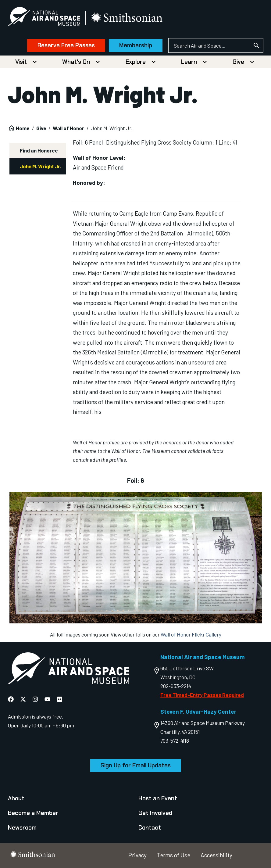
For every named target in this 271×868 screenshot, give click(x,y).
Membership (136, 45)
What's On (76, 62)
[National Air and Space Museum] (44, 18)
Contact (150, 828)
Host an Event (158, 798)
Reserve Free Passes (66, 45)
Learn (189, 62)
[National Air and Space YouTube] (47, 699)
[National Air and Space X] (23, 699)
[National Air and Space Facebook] (11, 699)
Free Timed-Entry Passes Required (202, 695)
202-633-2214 (176, 686)
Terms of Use (174, 855)
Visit (21, 62)
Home (23, 128)
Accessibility (216, 855)
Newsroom (22, 828)
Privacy (137, 855)
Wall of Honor (68, 128)
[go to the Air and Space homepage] (69, 669)
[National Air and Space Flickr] (60, 699)
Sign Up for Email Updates (136, 765)
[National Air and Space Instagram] (35, 699)
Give (238, 62)
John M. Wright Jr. (40, 166)
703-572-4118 (175, 741)
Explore (136, 62)
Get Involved (155, 813)
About (16, 798)
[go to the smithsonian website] (127, 18)
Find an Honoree (39, 150)
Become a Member (33, 813)
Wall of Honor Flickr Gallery (191, 634)
